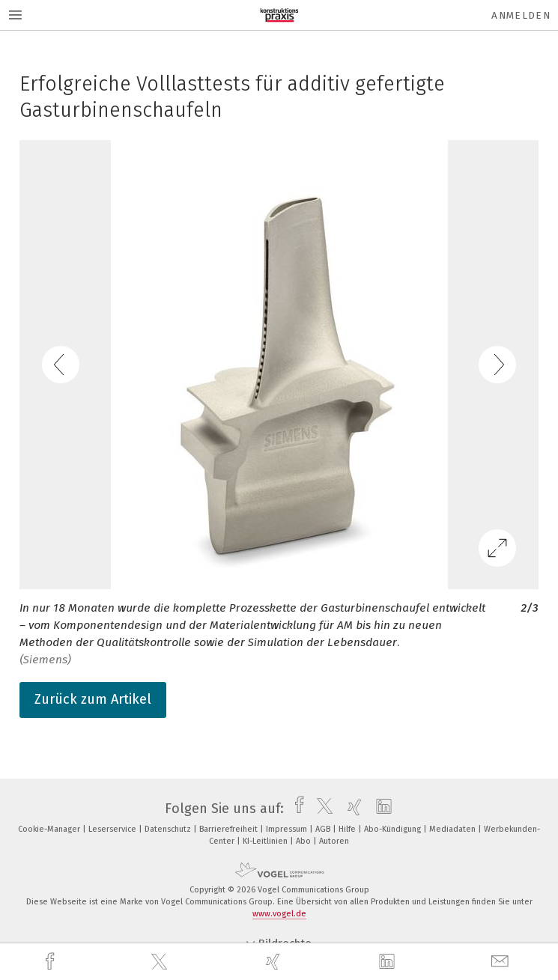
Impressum (288, 829)
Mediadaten (454, 829)
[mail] (502, 962)
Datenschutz (169, 829)
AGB (324, 829)
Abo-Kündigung (394, 829)
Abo (304, 841)
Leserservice (113, 829)
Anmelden (521, 15)
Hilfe (348, 829)
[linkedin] (389, 962)
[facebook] (52, 962)
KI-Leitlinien (266, 841)
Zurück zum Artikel (93, 699)
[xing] (275, 962)
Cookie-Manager (50, 829)
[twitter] (161, 962)
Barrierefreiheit (230, 829)
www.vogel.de (279, 914)
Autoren (334, 841)
